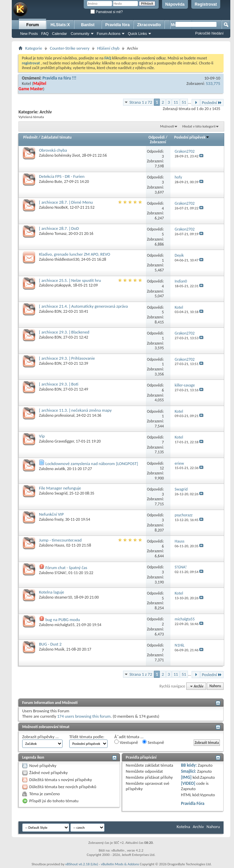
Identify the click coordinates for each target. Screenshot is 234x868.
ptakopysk (63, 285)
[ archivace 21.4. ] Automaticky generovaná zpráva (83, 306)
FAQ (45, 34)
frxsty (59, 519)
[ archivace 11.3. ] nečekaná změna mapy (75, 410)
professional (64, 415)
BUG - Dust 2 (50, 644)
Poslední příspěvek (192, 137)
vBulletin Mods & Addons (120, 864)
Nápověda (175, 4)
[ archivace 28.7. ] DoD (59, 228)
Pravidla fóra (118, 25)
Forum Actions (109, 34)
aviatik (60, 469)
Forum (32, 25)
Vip (42, 436)
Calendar (60, 34)
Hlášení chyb (108, 48)
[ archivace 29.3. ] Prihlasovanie (67, 358)
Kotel (26, 83)
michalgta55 (64, 625)
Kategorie (34, 48)
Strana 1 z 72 (141, 102)
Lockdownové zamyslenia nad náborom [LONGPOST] (92, 464)
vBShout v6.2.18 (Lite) (82, 864)
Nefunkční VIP (51, 514)
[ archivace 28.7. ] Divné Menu (66, 202)
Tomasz (61, 234)
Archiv (198, 827)
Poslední (212, 103)
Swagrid (61, 493)
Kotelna (183, 827)
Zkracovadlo (149, 25)
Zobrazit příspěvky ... (41, 737)
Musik (59, 649)
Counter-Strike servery (70, 48)
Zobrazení (158, 142)
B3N (58, 311)
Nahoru (215, 686)
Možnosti (167, 126)
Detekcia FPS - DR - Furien (62, 176)
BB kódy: (189, 765)
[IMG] (186, 777)
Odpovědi (157, 137)
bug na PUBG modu (63, 620)
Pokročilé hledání (209, 33)
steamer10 (63, 597)
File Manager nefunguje (60, 488)
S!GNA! (61, 573)
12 (162, 468)
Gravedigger (64, 441)
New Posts (29, 34)
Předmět (30, 137)
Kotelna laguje (52, 592)
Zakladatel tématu (56, 137)
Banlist (88, 25)
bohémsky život (67, 155)
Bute (58, 182)
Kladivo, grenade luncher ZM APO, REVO (75, 254)
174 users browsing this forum (84, 716)
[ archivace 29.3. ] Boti (59, 384)
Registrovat (206, 4)
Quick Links (137, 34)
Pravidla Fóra (193, 803)
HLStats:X (60, 25)
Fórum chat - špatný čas (66, 568)
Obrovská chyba (53, 150)
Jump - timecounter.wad (60, 540)
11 (176, 102)
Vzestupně (126, 742)
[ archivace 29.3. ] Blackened (64, 332)
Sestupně (153, 742)
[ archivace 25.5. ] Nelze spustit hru (70, 280)
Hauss (59, 545)
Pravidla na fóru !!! (59, 78)
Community (80, 34)
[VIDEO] (188, 783)
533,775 (213, 83)
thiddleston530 (67, 259)
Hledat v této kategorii (199, 126)
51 (184, 102)
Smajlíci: (188, 771)
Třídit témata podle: (87, 737)
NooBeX (61, 207)
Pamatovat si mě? (107, 12)
